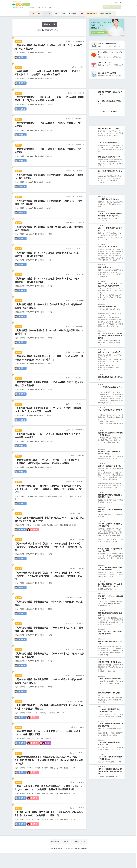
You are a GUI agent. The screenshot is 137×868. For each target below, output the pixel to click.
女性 (87, 14)
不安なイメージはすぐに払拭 (109, 133)
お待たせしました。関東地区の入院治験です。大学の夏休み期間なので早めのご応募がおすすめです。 (110, 623)
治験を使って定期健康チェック (109, 162)
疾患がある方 (101, 14)
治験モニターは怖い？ (106, 65)
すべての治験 (21, 14)
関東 (50, 14)
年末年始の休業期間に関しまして (110, 316)
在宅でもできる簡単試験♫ (108, 147)
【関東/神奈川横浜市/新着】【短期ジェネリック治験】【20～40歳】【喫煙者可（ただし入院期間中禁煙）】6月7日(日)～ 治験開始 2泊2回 (49, 586)
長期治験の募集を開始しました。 (110, 687)
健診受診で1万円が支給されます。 (110, 608)
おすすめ (37, 14)
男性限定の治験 (49, 25)
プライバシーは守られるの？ (109, 115)
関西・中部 (74, 14)
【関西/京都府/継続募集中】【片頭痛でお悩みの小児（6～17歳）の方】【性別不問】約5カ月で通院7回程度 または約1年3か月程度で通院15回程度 (49, 774)
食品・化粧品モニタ (121, 14)
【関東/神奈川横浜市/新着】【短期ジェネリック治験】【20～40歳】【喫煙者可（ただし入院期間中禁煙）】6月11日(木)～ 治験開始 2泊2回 (49, 557)
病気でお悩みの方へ (105, 276)
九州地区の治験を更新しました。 (110, 205)
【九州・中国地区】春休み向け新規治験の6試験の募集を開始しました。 (111, 805)
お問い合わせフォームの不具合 (109, 364)
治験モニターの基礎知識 (107, 44)
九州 (61, 14)
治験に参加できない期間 (107, 76)
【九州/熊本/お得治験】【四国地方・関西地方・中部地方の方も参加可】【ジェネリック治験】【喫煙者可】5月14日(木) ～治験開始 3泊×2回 (49, 498)
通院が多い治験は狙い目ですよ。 (110, 480)
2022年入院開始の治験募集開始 (110, 704)
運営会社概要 (54, 857)
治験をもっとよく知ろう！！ (109, 253)
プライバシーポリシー (80, 857)
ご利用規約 (65, 857)
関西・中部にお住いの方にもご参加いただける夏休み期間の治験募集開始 (110, 347)
